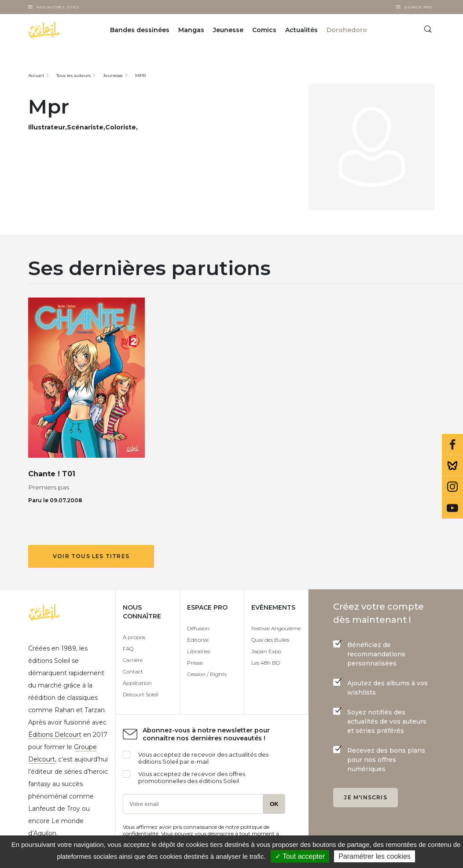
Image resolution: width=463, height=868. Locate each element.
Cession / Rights (207, 674)
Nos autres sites (58, 7)
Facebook (452, 445)
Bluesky (452, 466)
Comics (264, 30)
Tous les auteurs (73, 75)
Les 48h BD (266, 663)
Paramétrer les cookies (375, 856)
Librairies (198, 651)
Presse (195, 663)
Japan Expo (266, 651)
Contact (133, 671)
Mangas (191, 30)
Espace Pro (418, 7)
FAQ (128, 649)
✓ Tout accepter (300, 856)
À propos (134, 637)
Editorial (198, 640)
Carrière (133, 660)
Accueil (36, 75)
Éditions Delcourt (55, 735)
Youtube (452, 508)
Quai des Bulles (270, 640)
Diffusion (198, 628)
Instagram (452, 487)
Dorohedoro (347, 30)
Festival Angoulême (276, 628)
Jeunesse (228, 30)
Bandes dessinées (140, 30)
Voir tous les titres (91, 556)
